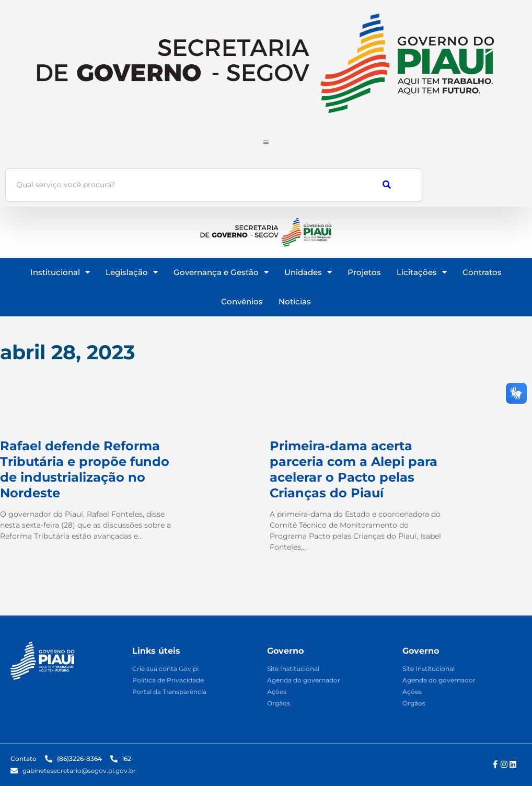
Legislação (132, 272)
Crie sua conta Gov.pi (165, 669)
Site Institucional (293, 669)
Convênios (242, 301)
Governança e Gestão (221, 272)
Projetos (364, 272)
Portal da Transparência (169, 692)
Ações (277, 692)
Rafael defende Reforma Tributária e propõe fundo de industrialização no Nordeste (85, 469)
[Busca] (181, 185)
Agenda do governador (304, 681)
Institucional (60, 272)
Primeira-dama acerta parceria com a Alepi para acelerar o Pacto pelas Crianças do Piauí (354, 469)
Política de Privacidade (168, 681)
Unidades (308, 272)
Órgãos (279, 704)
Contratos (482, 272)
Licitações (422, 272)
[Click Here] (266, 139)
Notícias (295, 301)
